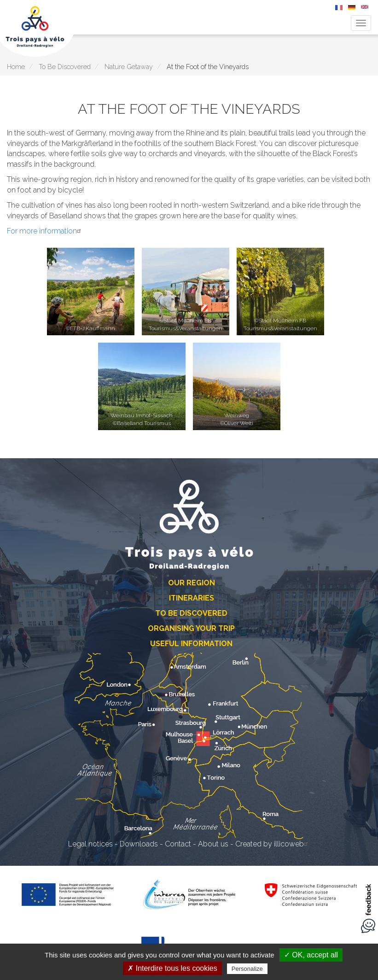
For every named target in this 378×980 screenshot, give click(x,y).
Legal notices (90, 844)
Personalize (247, 969)
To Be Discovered (65, 67)
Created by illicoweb (273, 844)
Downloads (139, 844)
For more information (45, 231)
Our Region (192, 583)
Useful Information (191, 644)
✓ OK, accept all (311, 955)
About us (213, 844)
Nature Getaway (129, 67)
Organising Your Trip (191, 628)
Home (16, 67)
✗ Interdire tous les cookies (172, 968)
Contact (178, 844)
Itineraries (192, 598)
